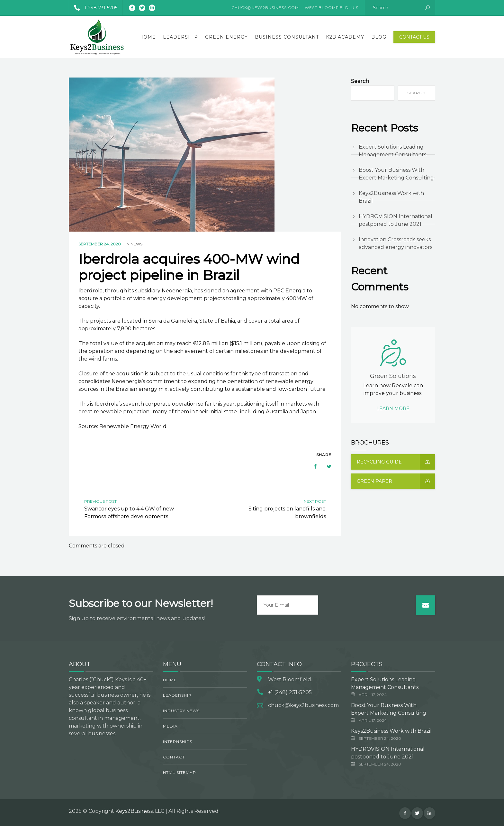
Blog (379, 37)
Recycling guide (396, 462)
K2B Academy (345, 37)
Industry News (181, 711)
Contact (174, 757)
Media (170, 726)
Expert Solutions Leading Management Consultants (392, 151)
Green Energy (226, 37)
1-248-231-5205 (93, 8)
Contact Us (414, 37)
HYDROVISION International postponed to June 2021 (396, 220)
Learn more (393, 408)
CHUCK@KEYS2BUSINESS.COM (265, 8)
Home (148, 37)
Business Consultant (287, 37)
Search (360, 81)
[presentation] (367, 608)
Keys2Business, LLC (140, 811)
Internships (178, 742)
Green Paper (396, 481)
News (136, 244)
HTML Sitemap (180, 772)
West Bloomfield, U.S (332, 8)
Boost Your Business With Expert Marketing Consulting (396, 174)
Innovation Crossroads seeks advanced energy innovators (396, 243)
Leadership (180, 37)
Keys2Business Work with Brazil (391, 197)
